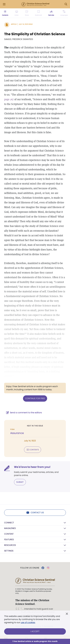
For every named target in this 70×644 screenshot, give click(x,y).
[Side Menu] (4, 4)
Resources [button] (10, 545)
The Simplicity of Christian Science (35, 34)
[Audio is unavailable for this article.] (17, 13)
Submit (20, 482)
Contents (33, 450)
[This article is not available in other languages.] (64, 13)
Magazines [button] (10, 528)
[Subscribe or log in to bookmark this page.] (39, 13)
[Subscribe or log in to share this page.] (27, 13)
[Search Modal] (66, 4)
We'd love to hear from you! (32, 467)
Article (14, 24)
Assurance (17, 433)
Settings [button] (9, 551)
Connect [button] (9, 523)
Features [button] (9, 540)
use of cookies (28, 622)
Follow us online (30, 568)
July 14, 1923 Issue (26, 24)
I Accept (35, 631)
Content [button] (9, 534)
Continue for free (35, 398)
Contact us (35, 513)
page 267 (9, 99)
